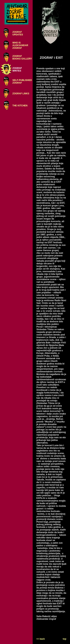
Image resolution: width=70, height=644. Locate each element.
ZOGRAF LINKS (21, 94)
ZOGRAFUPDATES (18, 33)
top (64, 639)
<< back (41, 639)
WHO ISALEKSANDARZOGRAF (20, 45)
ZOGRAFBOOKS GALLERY (22, 57)
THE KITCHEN (20, 106)
